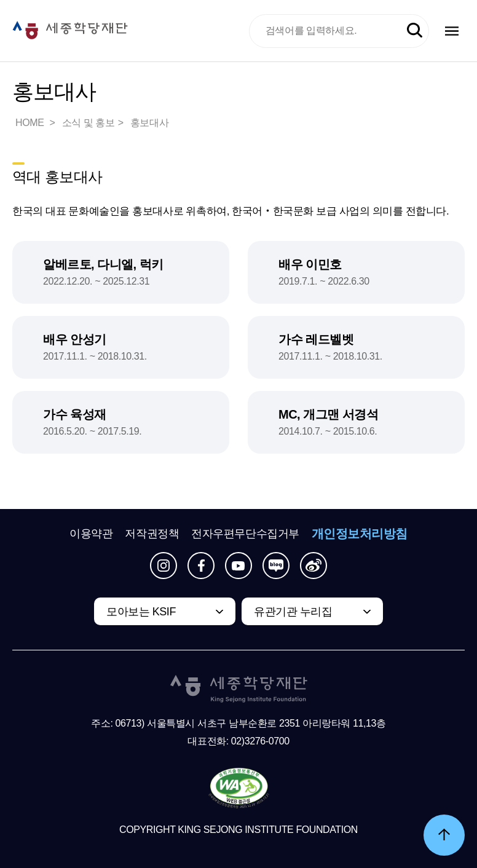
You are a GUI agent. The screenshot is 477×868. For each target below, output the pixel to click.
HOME (31, 123)
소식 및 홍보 (89, 123)
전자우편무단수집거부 (245, 534)
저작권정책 (152, 534)
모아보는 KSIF (141, 612)
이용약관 (91, 534)
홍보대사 (149, 123)
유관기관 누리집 (293, 612)
